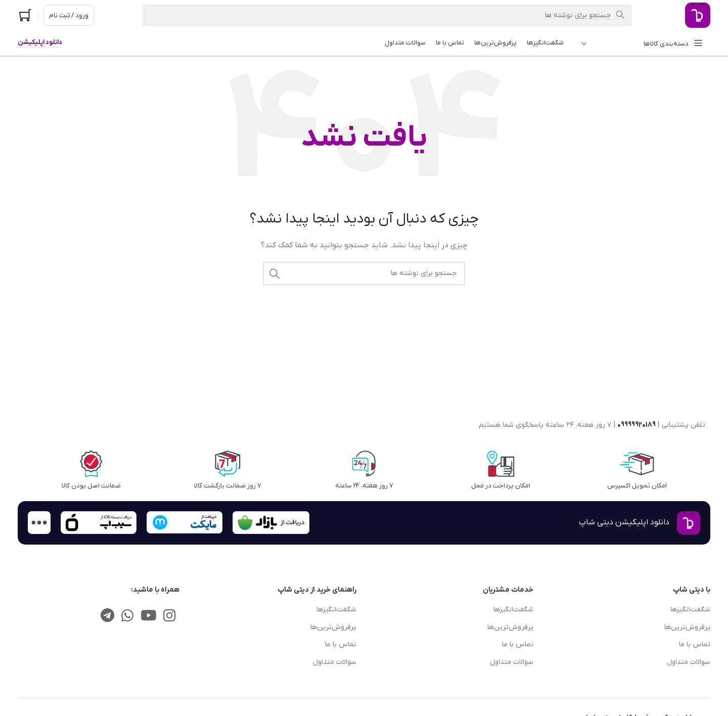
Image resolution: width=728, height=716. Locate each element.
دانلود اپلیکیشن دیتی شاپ (624, 522)
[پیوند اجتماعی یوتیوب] (148, 616)
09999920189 (636, 425)
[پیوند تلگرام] (108, 616)
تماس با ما (695, 644)
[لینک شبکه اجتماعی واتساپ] (127, 616)
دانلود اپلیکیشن (40, 42)
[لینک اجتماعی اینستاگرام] (170, 616)
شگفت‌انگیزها (690, 610)
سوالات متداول (689, 662)
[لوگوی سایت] (698, 15)
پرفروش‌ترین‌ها (687, 627)
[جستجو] (387, 15)
